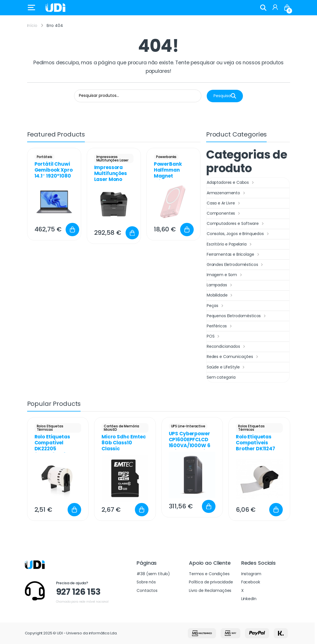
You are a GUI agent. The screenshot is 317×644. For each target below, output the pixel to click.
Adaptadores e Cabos (231, 183)
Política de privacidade (211, 582)
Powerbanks (166, 157)
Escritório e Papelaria (230, 244)
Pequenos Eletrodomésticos (237, 316)
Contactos (147, 590)
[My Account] (275, 8)
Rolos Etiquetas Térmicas (50, 428)
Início (32, 25)
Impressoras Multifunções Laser (112, 158)
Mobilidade (220, 295)
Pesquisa (225, 96)
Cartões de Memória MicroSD (121, 428)
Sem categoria (221, 377)
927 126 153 (78, 592)
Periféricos (220, 326)
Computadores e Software (236, 224)
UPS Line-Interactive (188, 426)
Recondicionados (227, 347)
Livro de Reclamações (210, 590)
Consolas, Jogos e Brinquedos (239, 234)
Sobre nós (146, 582)
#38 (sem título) (153, 574)
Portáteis (45, 157)
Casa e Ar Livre (224, 203)
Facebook (251, 582)
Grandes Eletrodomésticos (236, 265)
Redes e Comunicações (233, 357)
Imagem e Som (225, 275)
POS (214, 336)
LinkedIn (249, 599)
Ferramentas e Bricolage (234, 255)
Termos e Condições (209, 574)
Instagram (251, 574)
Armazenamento (227, 193)
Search (263, 8)
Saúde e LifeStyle (226, 367)
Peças (216, 306)
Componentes (224, 214)
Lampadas (220, 285)
